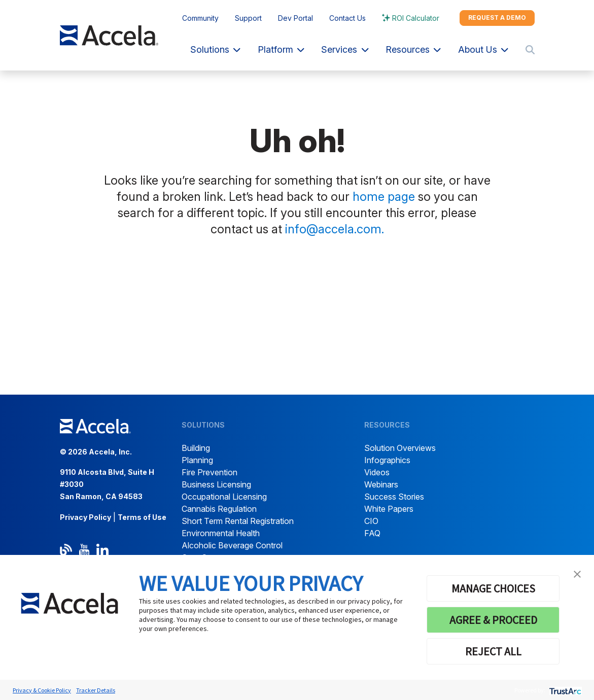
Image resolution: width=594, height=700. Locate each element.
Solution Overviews (400, 448)
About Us (483, 49)
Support (248, 18)
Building (196, 448)
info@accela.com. (335, 229)
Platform (281, 49)
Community (200, 18)
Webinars (381, 484)
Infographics (387, 460)
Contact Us (347, 18)
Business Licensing (216, 484)
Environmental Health (221, 533)
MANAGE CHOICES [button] (493, 588)
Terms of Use (142, 517)
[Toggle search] (530, 50)
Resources (413, 49)
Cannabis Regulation (219, 509)
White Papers (389, 509)
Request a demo (497, 17)
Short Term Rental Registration (238, 521)
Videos (377, 472)
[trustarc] (564, 690)
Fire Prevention (209, 472)
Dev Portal (295, 18)
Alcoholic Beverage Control (232, 545)
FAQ (372, 533)
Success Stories (394, 497)
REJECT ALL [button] (493, 651)
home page (384, 197)
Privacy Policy (85, 517)
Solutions (215, 49)
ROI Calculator (416, 18)
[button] (577, 573)
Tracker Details (96, 690)
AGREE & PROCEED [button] (493, 620)
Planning (197, 460)
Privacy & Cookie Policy (42, 690)
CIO (371, 521)
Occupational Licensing (224, 497)
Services (345, 49)
